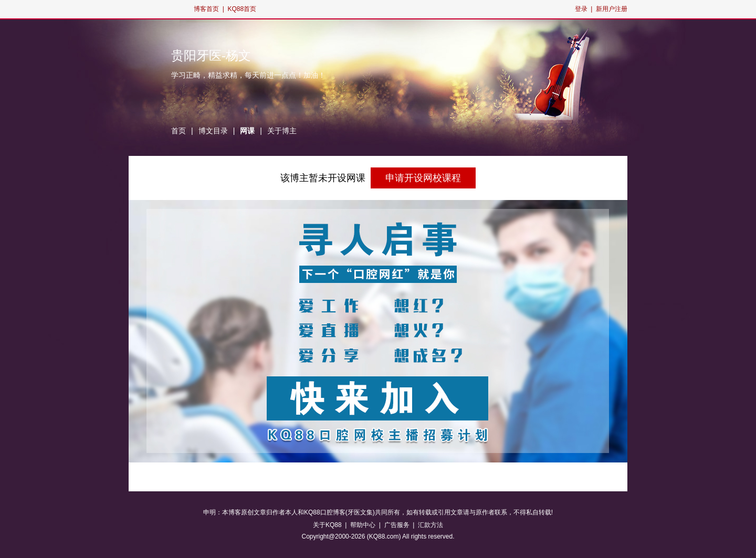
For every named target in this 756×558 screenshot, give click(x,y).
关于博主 (282, 131)
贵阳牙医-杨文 (211, 56)
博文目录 (213, 131)
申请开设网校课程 (423, 178)
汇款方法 (430, 525)
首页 (178, 131)
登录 (581, 9)
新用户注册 (612, 9)
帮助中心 (363, 525)
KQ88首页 (242, 9)
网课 (247, 131)
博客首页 (206, 9)
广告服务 (397, 525)
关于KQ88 (327, 525)
